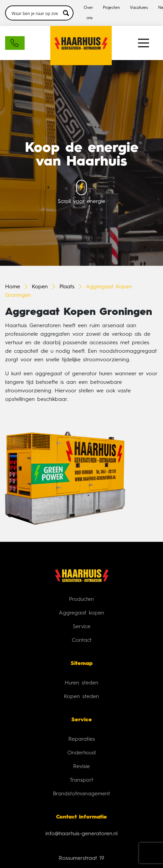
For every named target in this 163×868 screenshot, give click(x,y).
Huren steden (81, 683)
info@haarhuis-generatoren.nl (81, 834)
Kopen (40, 287)
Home (13, 287)
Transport (81, 780)
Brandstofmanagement (81, 794)
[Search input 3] (35, 13)
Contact (82, 640)
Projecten (111, 8)
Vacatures (139, 8)
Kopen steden (81, 697)
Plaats (67, 287)
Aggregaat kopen (81, 613)
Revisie (81, 767)
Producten (81, 599)
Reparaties (82, 739)
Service (82, 627)
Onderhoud (81, 753)
